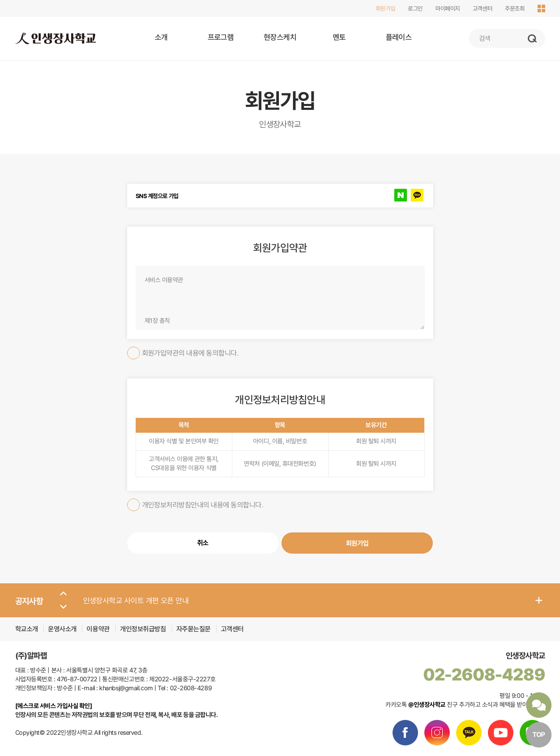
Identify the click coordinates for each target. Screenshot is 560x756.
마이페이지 (448, 8)
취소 (203, 543)
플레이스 (399, 37)
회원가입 (385, 8)
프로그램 (221, 37)
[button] (63, 594)
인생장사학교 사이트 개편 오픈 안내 (136, 601)
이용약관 (99, 629)
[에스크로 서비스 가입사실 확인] (54, 706)
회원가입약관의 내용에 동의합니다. (183, 353)
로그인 (415, 8)
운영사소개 (62, 629)
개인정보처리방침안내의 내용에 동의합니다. (195, 505)
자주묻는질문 (194, 629)
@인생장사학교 (427, 705)
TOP (539, 735)
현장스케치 (280, 37)
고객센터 (482, 8)
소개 (161, 37)
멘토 (339, 37)
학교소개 (27, 629)
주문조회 (515, 8)
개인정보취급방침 (144, 629)
